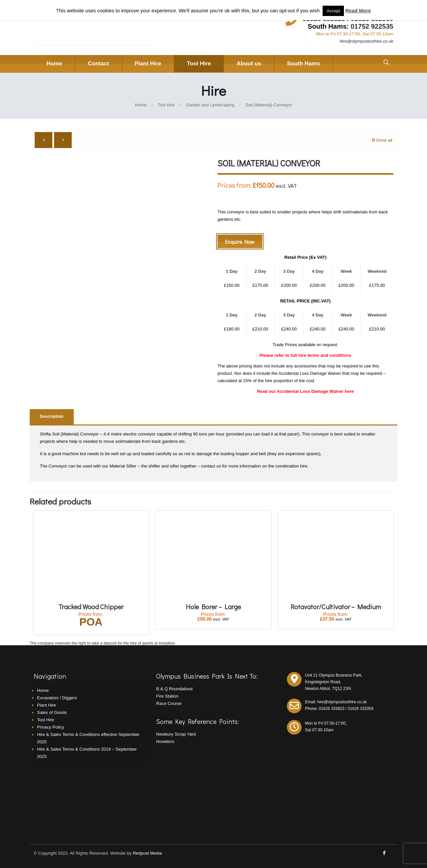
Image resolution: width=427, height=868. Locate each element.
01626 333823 (332, 709)
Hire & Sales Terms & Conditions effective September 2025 (88, 738)
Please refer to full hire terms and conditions (305, 355)
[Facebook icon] (384, 853)
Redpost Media (147, 853)
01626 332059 (360, 709)
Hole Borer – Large (213, 607)
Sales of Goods (52, 712)
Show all (382, 140)
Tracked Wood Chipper (91, 607)
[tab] (52, 417)
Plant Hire (47, 705)
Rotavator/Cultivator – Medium (336, 607)
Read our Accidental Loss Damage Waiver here (305, 391)
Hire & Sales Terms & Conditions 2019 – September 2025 (87, 753)
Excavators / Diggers (57, 698)
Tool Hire (166, 105)
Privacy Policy (51, 727)
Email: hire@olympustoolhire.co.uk (336, 702)
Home (141, 105)
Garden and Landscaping (210, 105)
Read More (358, 11)
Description (52, 416)
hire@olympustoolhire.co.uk (366, 41)
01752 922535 (372, 26)
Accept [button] (333, 11)
